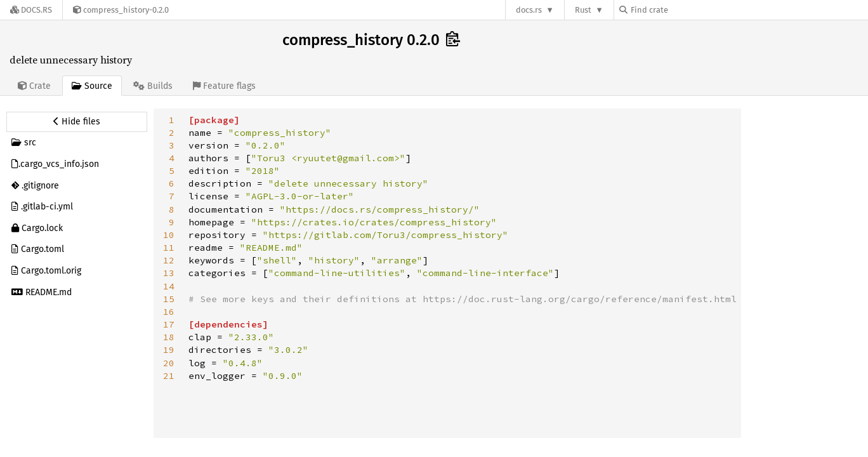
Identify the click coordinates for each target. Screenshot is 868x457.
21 (169, 376)
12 (169, 260)
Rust (583, 10)
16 (169, 312)
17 (169, 324)
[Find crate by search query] (683, 10)
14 (169, 286)
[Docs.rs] (31, 10)
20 (169, 363)
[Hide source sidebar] (77, 122)
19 (169, 350)
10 (169, 235)
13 (169, 273)
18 (169, 337)
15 (169, 299)
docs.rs (529, 10)
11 (169, 248)
